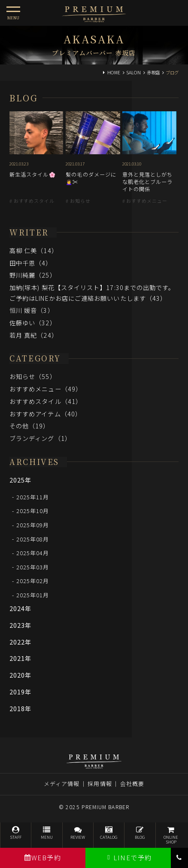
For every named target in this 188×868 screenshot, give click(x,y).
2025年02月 (33, 581)
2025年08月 (33, 539)
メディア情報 (62, 784)
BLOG (140, 833)
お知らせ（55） (33, 376)
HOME (114, 72)
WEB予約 (43, 857)
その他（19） (30, 426)
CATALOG (109, 833)
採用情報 (100, 784)
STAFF (16, 833)
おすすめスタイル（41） (46, 401)
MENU (47, 833)
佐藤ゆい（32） (33, 322)
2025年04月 (33, 553)
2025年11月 (33, 497)
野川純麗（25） (33, 275)
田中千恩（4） (31, 263)
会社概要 (132, 784)
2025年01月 (33, 595)
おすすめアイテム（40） (45, 414)
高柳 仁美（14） (34, 250)
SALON (133, 72)
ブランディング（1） (40, 438)
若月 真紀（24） (34, 335)
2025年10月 (33, 511)
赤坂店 (153, 72)
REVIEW (78, 833)
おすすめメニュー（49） (46, 389)
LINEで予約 (128, 857)
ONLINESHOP (171, 836)
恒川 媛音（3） (32, 310)
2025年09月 (33, 525)
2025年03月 (33, 567)
